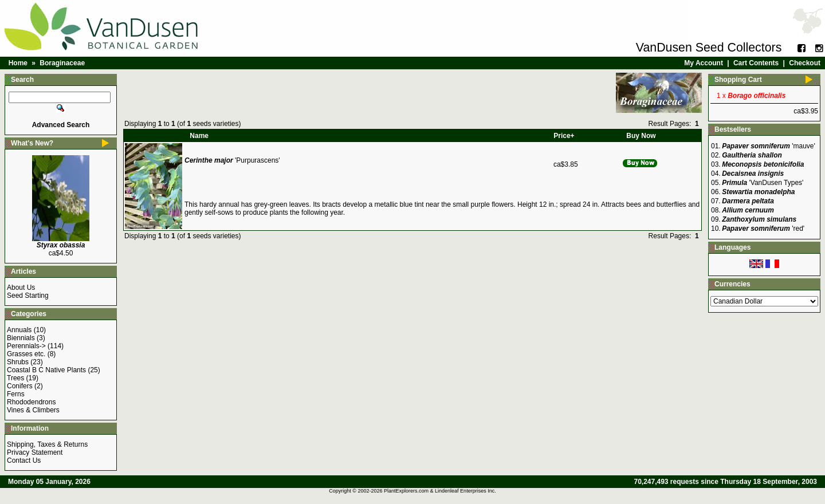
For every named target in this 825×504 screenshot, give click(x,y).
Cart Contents (756, 63)
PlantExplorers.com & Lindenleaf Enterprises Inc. (440, 491)
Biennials (21, 338)
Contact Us (24, 460)
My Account (704, 63)
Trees (15, 378)
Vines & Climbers (33, 410)
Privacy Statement (35, 452)
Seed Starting (28, 296)
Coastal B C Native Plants (46, 370)
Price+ (564, 136)
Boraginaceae (62, 63)
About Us (21, 288)
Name (199, 136)
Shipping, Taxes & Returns (47, 444)
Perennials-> (26, 346)
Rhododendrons (31, 402)
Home (18, 63)
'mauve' (769, 146)
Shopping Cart (738, 80)
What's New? (32, 143)
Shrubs (18, 362)
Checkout (805, 63)
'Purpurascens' (232, 160)
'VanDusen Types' (763, 183)
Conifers (20, 386)
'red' (763, 229)
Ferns (16, 394)
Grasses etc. (26, 354)
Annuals (19, 330)
